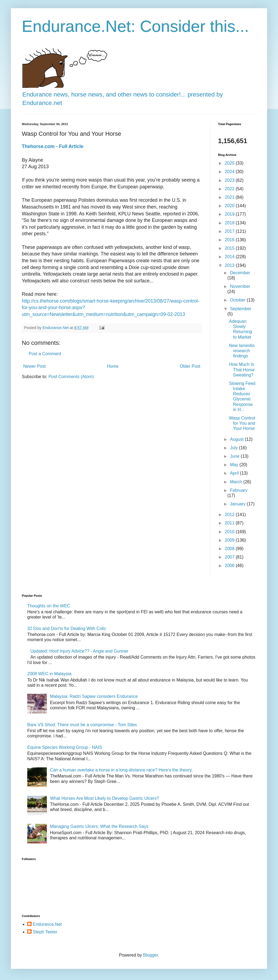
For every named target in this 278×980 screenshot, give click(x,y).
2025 (230, 163)
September (241, 309)
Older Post (190, 366)
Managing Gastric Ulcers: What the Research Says (99, 826)
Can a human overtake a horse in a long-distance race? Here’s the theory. (121, 770)
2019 (230, 214)
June (235, 456)
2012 (230, 515)
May (235, 465)
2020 (230, 206)
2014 (230, 257)
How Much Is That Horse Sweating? (242, 370)
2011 (230, 523)
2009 (230, 540)
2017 (230, 231)
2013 (230, 265)
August (237, 439)
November (240, 286)
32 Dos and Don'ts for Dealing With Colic (67, 628)
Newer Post (34, 366)
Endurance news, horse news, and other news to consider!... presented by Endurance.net (123, 94)
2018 (230, 223)
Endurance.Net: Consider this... (135, 26)
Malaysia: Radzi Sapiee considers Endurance (94, 696)
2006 (230, 566)
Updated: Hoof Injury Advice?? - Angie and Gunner (79, 651)
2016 (230, 240)
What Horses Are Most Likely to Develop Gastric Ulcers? (104, 798)
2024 (230, 172)
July (235, 448)
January (238, 504)
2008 (230, 549)
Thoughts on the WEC (49, 606)
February (239, 490)
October (238, 300)
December (240, 273)
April (235, 473)
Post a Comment (45, 354)
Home (113, 366)
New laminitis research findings (242, 351)
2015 (230, 248)
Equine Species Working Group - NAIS (65, 747)
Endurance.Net (47, 924)
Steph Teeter (45, 932)
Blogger (150, 955)
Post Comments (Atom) (71, 377)
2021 (230, 197)
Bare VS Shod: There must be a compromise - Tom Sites (82, 725)
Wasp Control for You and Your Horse (242, 423)
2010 (230, 532)
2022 (230, 189)
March (237, 482)
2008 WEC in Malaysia (49, 674)
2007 (230, 557)
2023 (230, 180)
